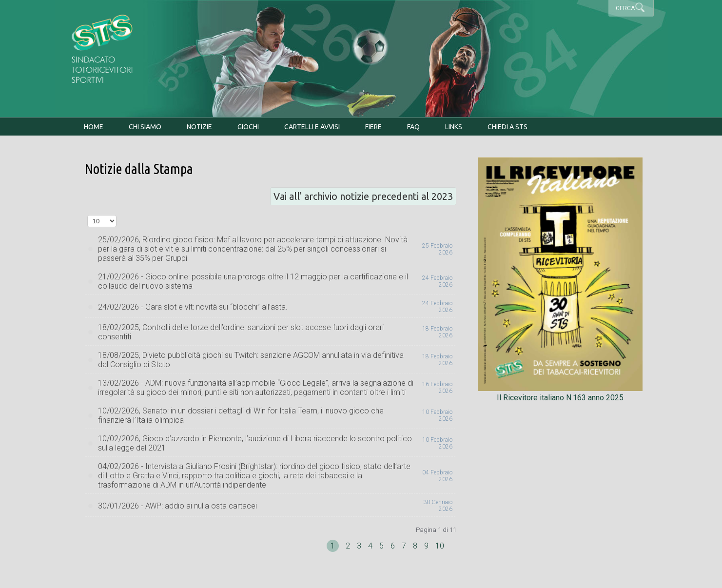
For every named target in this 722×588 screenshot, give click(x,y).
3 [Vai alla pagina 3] (360, 546)
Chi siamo (145, 127)
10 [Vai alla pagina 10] (440, 546)
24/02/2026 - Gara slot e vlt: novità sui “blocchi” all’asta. (193, 307)
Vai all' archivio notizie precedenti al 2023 (363, 196)
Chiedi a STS (507, 127)
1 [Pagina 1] (333, 546)
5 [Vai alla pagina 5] (382, 546)
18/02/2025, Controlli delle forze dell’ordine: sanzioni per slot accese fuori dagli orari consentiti (241, 332)
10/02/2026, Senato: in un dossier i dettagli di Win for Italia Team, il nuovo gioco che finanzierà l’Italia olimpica (241, 415)
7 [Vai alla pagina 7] (405, 546)
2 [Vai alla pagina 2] (349, 546)
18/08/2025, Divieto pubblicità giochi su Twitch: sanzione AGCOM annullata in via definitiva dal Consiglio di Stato (251, 360)
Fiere (373, 127)
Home (94, 127)
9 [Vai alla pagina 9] (427, 546)
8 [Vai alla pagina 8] (416, 546)
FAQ (413, 127)
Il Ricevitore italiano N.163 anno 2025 (560, 393)
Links (454, 127)
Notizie (199, 127)
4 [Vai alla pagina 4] (371, 546)
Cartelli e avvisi (312, 127)
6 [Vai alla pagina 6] (394, 546)
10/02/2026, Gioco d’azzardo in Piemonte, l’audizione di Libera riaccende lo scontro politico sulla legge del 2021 (255, 443)
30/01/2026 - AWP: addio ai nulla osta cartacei (177, 506)
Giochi (248, 127)
